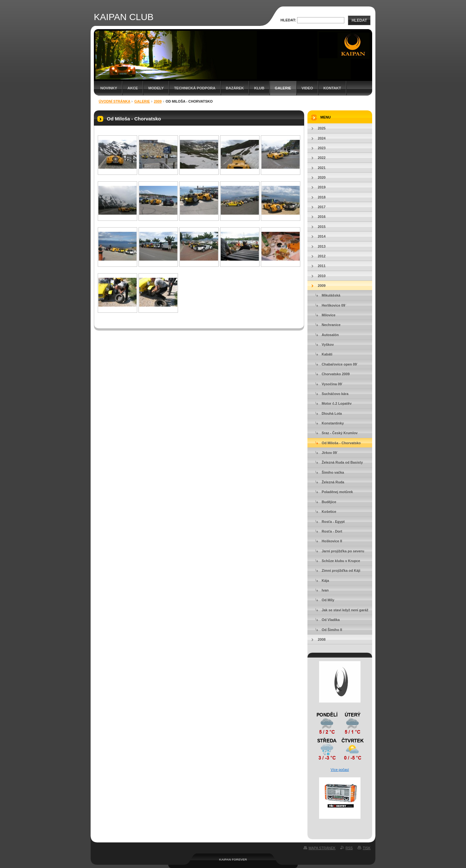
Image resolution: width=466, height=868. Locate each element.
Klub (259, 88)
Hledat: (288, 20)
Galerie (283, 88)
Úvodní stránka (115, 101)
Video (307, 88)
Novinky (109, 88)
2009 (158, 101)
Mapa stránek (322, 848)
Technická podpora (195, 88)
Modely (156, 88)
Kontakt (332, 88)
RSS (349, 848)
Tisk (367, 848)
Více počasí (340, 770)
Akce (133, 88)
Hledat (359, 20)
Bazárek (235, 88)
